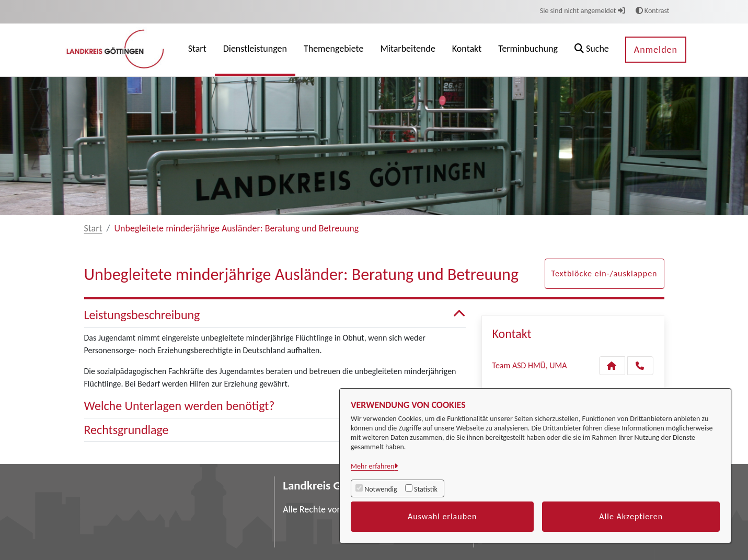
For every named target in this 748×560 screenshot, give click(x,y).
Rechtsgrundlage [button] (275, 430)
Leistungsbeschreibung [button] (275, 315)
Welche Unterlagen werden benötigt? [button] (275, 406)
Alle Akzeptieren (631, 516)
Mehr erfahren (372, 466)
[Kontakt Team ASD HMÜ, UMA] (612, 366)
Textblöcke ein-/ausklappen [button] (605, 273)
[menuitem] (197, 50)
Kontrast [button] (653, 11)
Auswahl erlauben (442, 516)
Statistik (426, 489)
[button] (592, 50)
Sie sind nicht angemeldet (583, 11)
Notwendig (381, 489)
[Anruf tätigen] (640, 366)
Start (93, 228)
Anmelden (656, 50)
